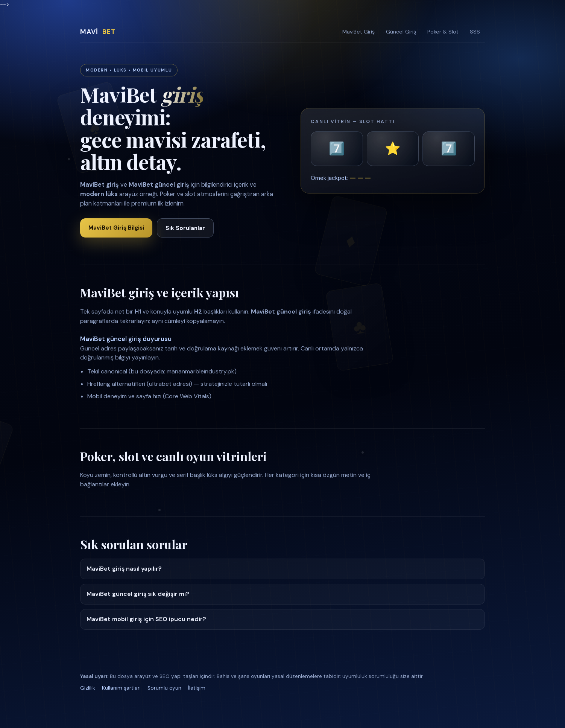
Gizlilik (88, 688)
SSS (475, 32)
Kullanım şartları (121, 688)
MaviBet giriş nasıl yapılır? (124, 569)
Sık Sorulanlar (185, 228)
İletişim (197, 688)
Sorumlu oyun (164, 688)
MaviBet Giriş (358, 32)
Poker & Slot (443, 32)
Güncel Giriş (401, 32)
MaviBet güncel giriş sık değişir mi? (138, 594)
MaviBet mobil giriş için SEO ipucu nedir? (146, 619)
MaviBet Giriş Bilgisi (116, 228)
